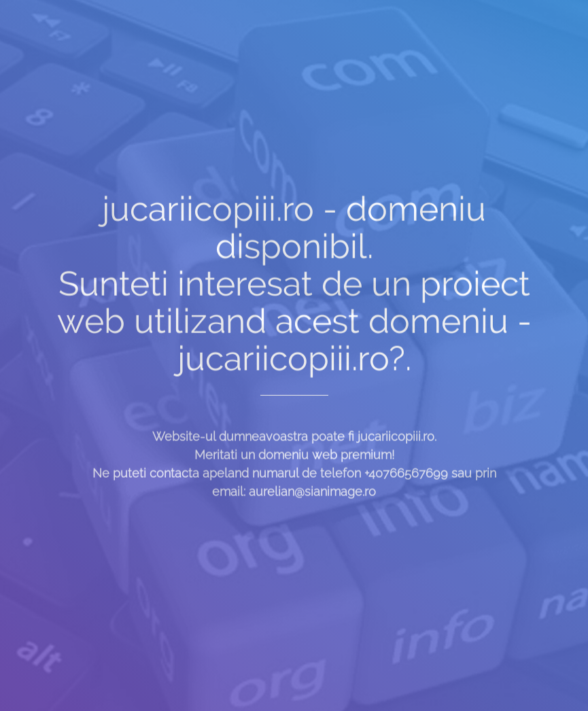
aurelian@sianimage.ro (312, 500)
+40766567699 (406, 482)
